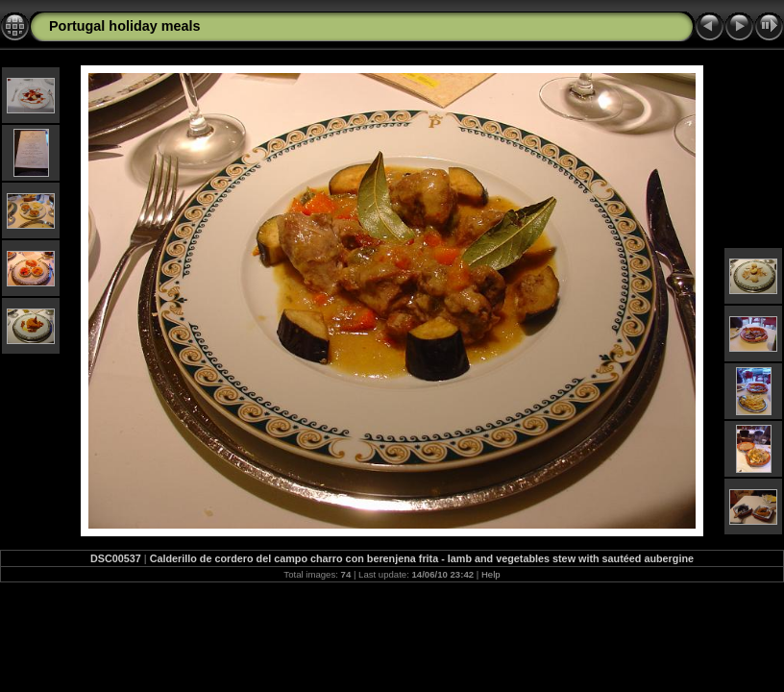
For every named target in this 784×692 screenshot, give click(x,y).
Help (491, 574)
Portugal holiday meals (125, 26)
